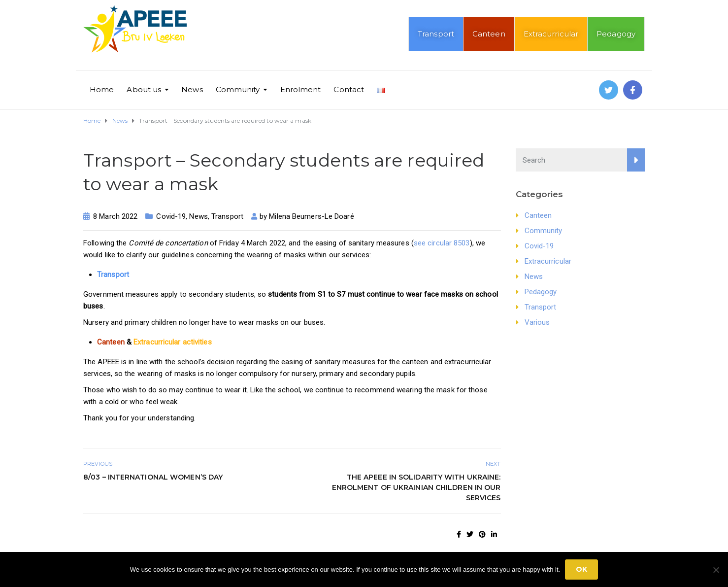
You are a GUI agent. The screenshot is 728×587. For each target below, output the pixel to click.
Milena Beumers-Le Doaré (311, 216)
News (192, 89)
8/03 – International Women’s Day (153, 477)
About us (144, 89)
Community (238, 89)
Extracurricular (551, 34)
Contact (349, 89)
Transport (436, 34)
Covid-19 (171, 216)
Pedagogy (616, 34)
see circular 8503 (442, 243)
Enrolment (301, 89)
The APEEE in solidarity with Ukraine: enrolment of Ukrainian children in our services (416, 487)
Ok (581, 569)
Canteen (489, 34)
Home (102, 89)
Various (537, 322)
